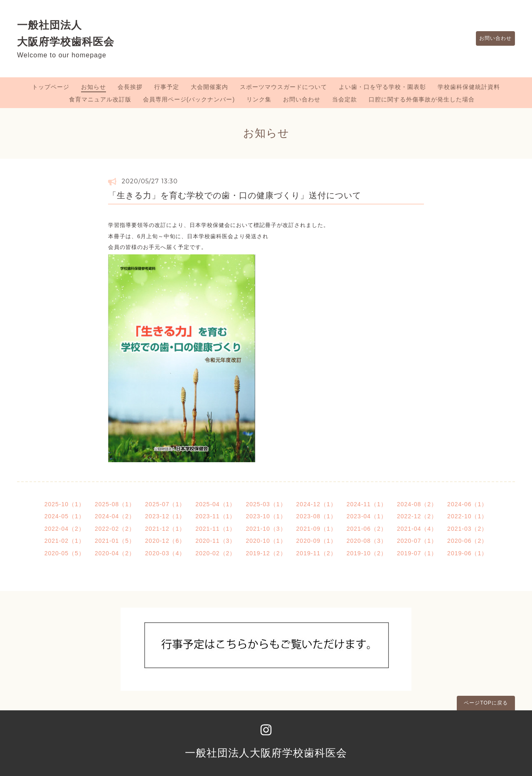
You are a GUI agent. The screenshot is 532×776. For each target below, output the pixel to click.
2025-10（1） (65, 504)
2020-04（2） (115, 553)
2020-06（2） (467, 541)
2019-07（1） (417, 553)
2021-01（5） (115, 541)
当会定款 (345, 99)
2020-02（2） (216, 553)
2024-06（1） (467, 504)
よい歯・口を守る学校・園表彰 (382, 87)
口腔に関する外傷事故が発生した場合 (422, 99)
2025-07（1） (165, 504)
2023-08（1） (316, 516)
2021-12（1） (165, 529)
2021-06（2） (367, 529)
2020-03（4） (165, 553)
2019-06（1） (467, 553)
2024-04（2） (115, 516)
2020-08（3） (367, 541)
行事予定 (167, 87)
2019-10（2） (367, 553)
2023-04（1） (367, 516)
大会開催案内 (209, 87)
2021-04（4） (417, 529)
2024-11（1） (367, 504)
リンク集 (259, 99)
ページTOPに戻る (486, 703)
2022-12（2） (417, 516)
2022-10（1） (467, 516)
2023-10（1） (266, 516)
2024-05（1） (65, 516)
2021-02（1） (65, 541)
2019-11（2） (316, 553)
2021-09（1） (316, 529)
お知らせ (94, 87)
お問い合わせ (491, 39)
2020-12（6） (165, 541)
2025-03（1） (266, 504)
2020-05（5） (65, 553)
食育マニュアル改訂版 (100, 99)
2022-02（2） (115, 529)
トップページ (51, 87)
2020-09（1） (316, 541)
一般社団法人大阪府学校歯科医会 (266, 753)
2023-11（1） (216, 516)
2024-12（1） (316, 504)
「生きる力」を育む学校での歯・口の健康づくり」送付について (235, 195)
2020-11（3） (216, 541)
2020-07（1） (417, 541)
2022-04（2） (65, 529)
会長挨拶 (130, 87)
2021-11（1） (216, 529)
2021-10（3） (266, 529)
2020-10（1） (266, 541)
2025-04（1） (216, 504)
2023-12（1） (165, 516)
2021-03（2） (467, 529)
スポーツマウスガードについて (283, 87)
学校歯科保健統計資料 (469, 87)
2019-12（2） (266, 553)
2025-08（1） (115, 504)
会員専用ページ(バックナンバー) (189, 99)
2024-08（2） (417, 504)
